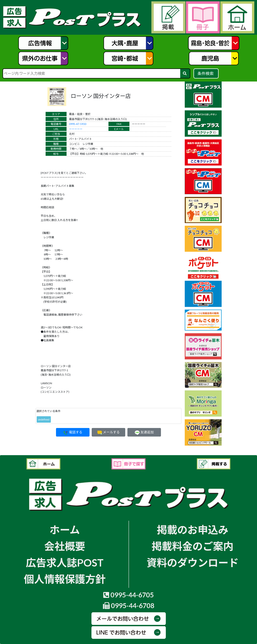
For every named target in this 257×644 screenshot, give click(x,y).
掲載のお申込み (193, 530)
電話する (73, 432)
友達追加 (144, 432)
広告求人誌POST (65, 562)
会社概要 (65, 546)
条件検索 (206, 73)
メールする (108, 432)
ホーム (65, 530)
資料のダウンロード (193, 562)
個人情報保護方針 (65, 579)
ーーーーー (76, 129)
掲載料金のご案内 (192, 546)
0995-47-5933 (78, 124)
